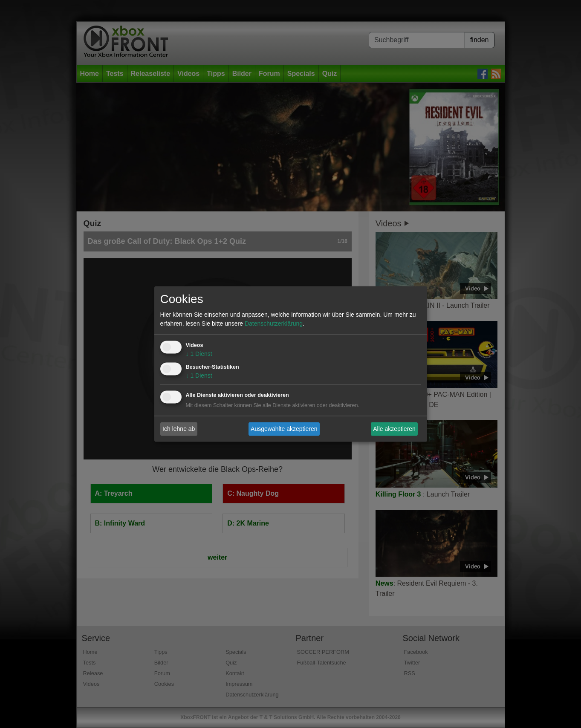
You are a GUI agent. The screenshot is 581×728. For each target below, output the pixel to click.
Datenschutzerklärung (274, 324)
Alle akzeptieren (394, 429)
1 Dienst (199, 354)
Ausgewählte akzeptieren (284, 429)
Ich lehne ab (179, 429)
